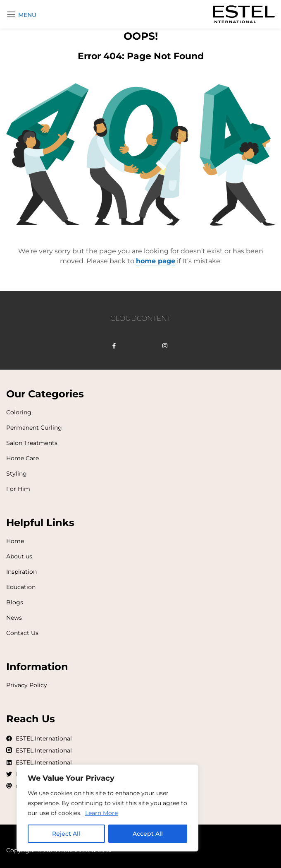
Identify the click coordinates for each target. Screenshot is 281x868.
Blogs (15, 602)
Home (15, 541)
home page (156, 261)
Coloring (19, 412)
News (14, 618)
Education (21, 587)
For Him (18, 489)
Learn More (101, 813)
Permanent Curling (34, 428)
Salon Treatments (32, 443)
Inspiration (21, 572)
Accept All (148, 834)
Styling (17, 474)
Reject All (66, 834)
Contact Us (22, 633)
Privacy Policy (27, 685)
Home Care (23, 458)
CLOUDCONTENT (140, 318)
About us (19, 556)
